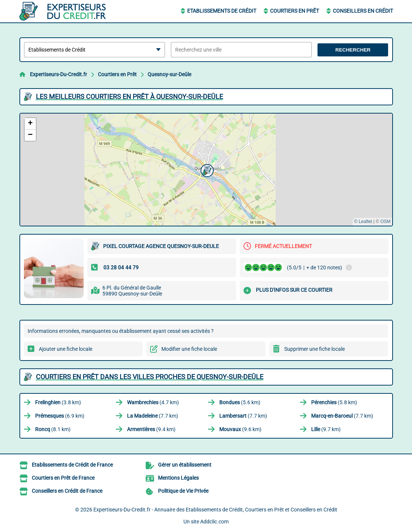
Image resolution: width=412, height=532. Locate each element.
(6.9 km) (60, 416)
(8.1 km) (53, 429)
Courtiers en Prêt (295, 11)
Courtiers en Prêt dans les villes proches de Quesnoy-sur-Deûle (150, 377)
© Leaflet (363, 222)
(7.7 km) (153, 416)
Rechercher (353, 50)
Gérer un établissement (185, 465)
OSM (385, 222)
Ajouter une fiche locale (66, 349)
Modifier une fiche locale (189, 349)
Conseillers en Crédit (363, 11)
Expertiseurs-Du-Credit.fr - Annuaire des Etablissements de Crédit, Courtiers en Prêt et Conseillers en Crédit (215, 510)
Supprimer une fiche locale (315, 349)
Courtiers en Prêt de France (63, 478)
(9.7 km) (326, 429)
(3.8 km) (58, 402)
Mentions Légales (178, 478)
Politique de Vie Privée (183, 491)
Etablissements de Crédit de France (72, 465)
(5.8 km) (334, 402)
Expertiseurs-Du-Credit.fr (58, 74)
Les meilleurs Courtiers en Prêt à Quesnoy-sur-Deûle (129, 97)
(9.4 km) (151, 429)
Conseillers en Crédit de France (67, 491)
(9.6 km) (240, 429)
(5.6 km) (240, 402)
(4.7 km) (153, 402)
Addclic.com (214, 522)
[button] (206, 170)
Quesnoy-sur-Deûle (169, 74)
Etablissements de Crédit (222, 11)
